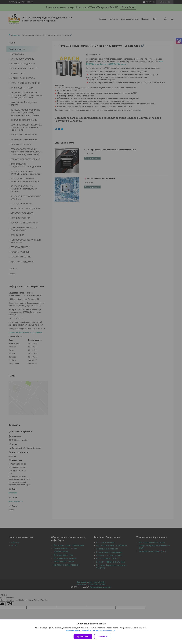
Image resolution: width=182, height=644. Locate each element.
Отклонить (103, 637)
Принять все (83, 637)
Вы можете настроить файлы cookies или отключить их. (90, 630)
